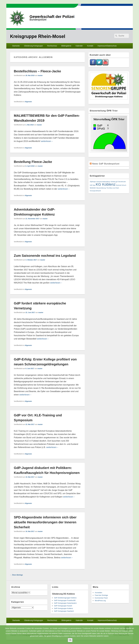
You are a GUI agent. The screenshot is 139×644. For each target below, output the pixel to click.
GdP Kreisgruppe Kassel (63, 606)
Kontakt (90, 46)
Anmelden (98, 593)
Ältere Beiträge (17, 575)
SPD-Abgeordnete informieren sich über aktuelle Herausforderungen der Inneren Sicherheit (45, 522)
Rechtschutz (52, 46)
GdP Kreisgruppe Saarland (64, 611)
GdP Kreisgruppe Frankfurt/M (65, 600)
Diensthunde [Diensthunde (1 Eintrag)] (122, 182)
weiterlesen (47, 141)
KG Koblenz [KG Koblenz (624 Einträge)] (106, 184)
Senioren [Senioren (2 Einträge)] (93, 188)
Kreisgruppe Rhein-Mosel (38, 36)
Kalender (79, 46)
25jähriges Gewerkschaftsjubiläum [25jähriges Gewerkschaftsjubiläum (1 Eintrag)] (100, 182)
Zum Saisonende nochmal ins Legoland (45, 256)
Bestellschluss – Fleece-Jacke (38, 71)
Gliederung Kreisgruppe (34, 46)
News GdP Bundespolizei (106, 164)
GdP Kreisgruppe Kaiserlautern (65, 603)
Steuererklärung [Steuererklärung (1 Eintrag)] (101, 188)
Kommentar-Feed (101, 598)
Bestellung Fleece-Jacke (33, 162)
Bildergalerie (66, 46)
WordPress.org (100, 601)
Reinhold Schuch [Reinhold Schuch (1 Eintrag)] (121, 185)
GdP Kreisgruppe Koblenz (63, 608)
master (40, 76)
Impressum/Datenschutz (107, 46)
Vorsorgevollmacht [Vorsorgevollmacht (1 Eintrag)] (95, 191)
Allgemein (28, 102)
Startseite (16, 46)
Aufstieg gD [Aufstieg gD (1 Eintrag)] (114, 182)
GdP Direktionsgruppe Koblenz (65, 598)
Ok (70, 640)
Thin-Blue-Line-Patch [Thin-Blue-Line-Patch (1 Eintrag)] (113, 188)
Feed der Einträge (101, 595)
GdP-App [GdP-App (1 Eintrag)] (93, 185)
